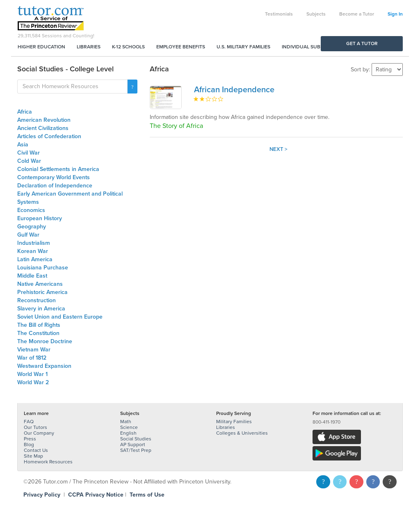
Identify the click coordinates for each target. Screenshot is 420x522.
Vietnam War (34, 350)
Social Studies (136, 439)
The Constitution (38, 333)
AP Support (133, 444)
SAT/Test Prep (136, 450)
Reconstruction (37, 300)
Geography (32, 227)
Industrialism (34, 243)
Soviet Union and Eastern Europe (60, 317)
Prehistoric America (42, 292)
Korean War (33, 251)
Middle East (32, 276)
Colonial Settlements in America (58, 169)
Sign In (395, 14)
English (128, 433)
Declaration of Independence (55, 186)
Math (126, 422)
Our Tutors (35, 427)
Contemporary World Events (54, 177)
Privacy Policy (42, 495)
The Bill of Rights (39, 325)
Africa (25, 112)
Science (129, 427)
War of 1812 (32, 358)
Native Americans (40, 284)
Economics (31, 210)
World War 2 (33, 382)
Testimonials (279, 14)
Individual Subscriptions (315, 47)
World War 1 (32, 374)
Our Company (39, 433)
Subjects (316, 14)
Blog (29, 444)
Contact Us (36, 450)
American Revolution (44, 120)
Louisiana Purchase (43, 268)
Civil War (29, 153)
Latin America (35, 259)
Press (30, 439)
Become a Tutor (357, 14)
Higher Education (41, 47)
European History (40, 218)
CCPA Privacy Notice (96, 495)
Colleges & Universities (242, 433)
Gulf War (28, 235)
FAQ (29, 422)
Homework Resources (48, 462)
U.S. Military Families (243, 47)
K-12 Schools (128, 47)
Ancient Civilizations (43, 128)
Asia (23, 145)
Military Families (234, 422)
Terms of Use (147, 495)
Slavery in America (41, 309)
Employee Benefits (181, 47)
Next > (278, 149)
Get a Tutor (362, 43)
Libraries (89, 47)
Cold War (29, 161)
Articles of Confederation (49, 136)
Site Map (33, 456)
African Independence (234, 90)
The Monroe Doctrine (45, 341)
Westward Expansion (44, 366)
